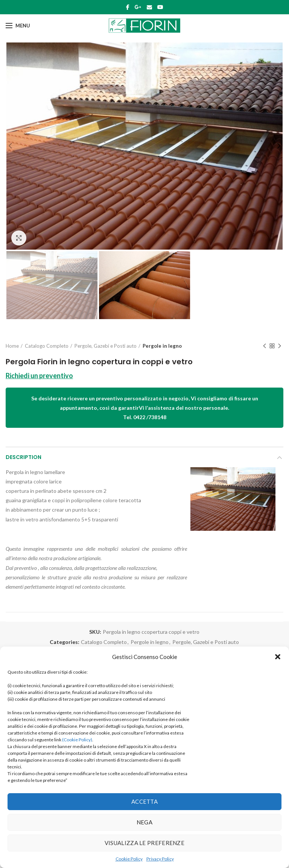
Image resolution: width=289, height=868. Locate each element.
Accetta (144, 801)
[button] (278, 657)
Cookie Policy (129, 859)
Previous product (265, 346)
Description (24, 457)
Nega (144, 822)
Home (12, 346)
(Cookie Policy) (77, 740)
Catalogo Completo (47, 346)
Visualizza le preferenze (144, 843)
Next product (280, 346)
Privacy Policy (160, 859)
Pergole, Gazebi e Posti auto (106, 346)
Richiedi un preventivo (39, 376)
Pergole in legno (162, 346)
